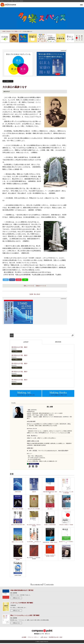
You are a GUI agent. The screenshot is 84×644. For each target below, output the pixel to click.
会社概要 (24, 637)
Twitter (6, 280)
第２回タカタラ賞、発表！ (20, 380)
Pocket (19, 280)
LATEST (26, 342)
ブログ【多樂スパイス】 (16, 31)
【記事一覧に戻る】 (35, 294)
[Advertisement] (51, 312)
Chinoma (8, 31)
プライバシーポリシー (33, 637)
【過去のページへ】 (41, 286)
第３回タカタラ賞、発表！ (20, 372)
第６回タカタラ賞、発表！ (20, 347)
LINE (25, 280)
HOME (4, 31)
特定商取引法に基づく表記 (56, 637)
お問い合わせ (44, 637)
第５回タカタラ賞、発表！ (20, 355)
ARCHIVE (58, 342)
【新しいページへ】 (29, 286)
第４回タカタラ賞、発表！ (20, 363)
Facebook (12, 280)
